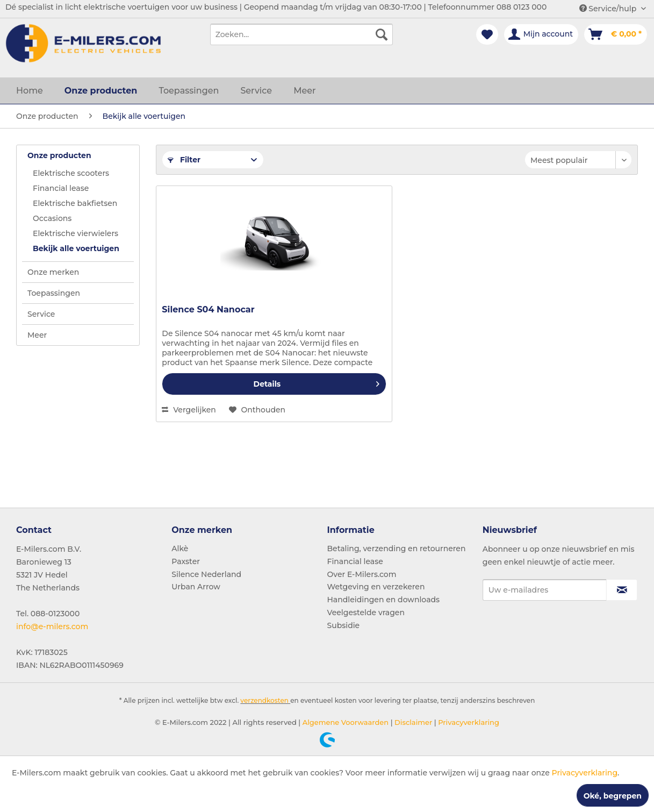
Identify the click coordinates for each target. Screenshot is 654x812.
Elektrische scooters (71, 173)
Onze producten (59, 155)
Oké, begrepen (613, 796)
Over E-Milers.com (362, 574)
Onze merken (53, 272)
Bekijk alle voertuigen (76, 248)
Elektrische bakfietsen (75, 203)
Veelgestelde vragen (366, 612)
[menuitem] (302, 34)
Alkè (180, 549)
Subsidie (344, 625)
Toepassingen (54, 293)
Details (317, 382)
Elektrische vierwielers (76, 233)
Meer (37, 335)
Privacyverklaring (468, 722)
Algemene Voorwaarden (344, 722)
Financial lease (61, 188)
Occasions (52, 218)
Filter (184, 160)
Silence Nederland (206, 574)
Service (41, 314)
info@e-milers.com (52, 626)
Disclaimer (413, 722)
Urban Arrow (196, 587)
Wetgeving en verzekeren (376, 587)
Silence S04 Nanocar (208, 309)
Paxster (186, 561)
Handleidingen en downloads (384, 600)
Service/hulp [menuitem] (609, 9)
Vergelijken (189, 410)
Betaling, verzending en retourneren (397, 549)
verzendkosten (264, 700)
